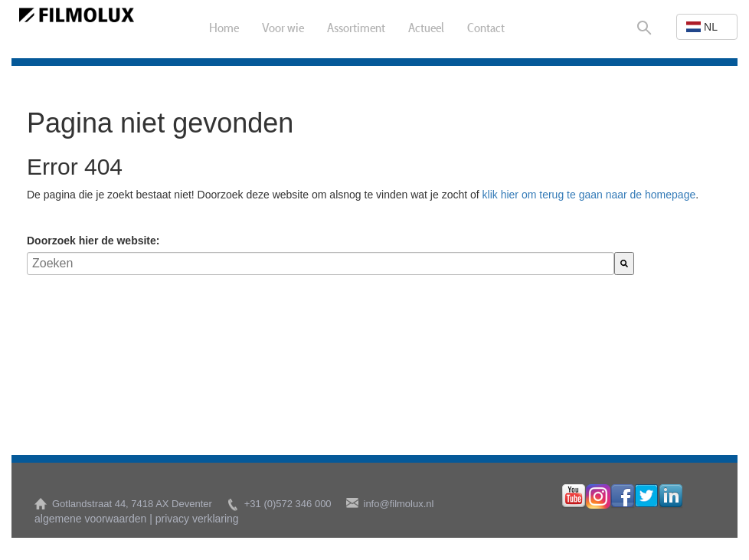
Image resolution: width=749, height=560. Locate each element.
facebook (623, 496)
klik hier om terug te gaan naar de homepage (589, 195)
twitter (646, 496)
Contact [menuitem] (486, 29)
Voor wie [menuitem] (283, 29)
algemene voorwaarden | (93, 519)
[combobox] (321, 264)
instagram (598, 496)
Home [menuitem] (224, 29)
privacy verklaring (197, 519)
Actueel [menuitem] (426, 29)
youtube (574, 496)
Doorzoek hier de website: (93, 241)
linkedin (671, 496)
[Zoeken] (624, 264)
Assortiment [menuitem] (356, 29)
